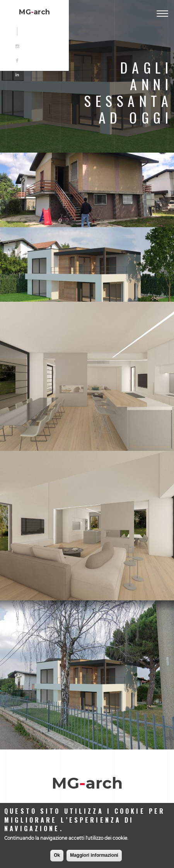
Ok (57, 855)
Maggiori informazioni (94, 855)
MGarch (34, 12)
